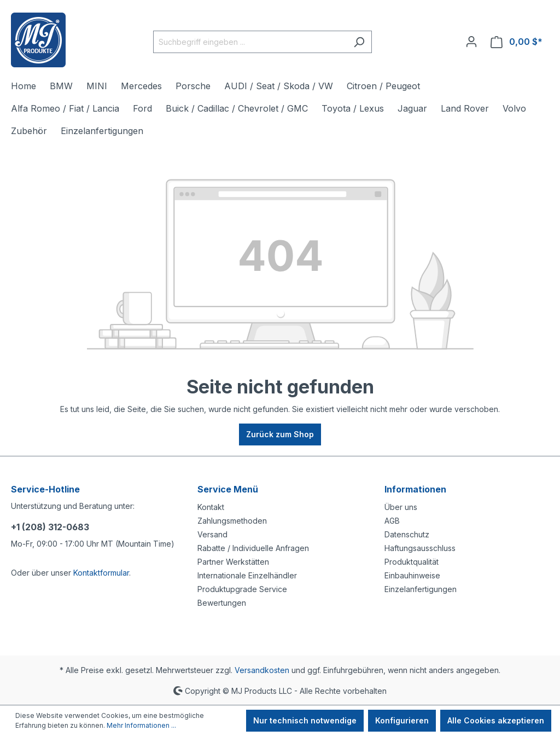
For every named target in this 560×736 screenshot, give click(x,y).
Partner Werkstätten (233, 562)
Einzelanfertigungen (421, 589)
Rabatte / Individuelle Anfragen (253, 548)
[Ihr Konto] (471, 42)
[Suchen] (359, 42)
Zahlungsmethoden (232, 521)
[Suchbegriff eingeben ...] (250, 42)
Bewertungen (222, 603)
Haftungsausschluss (420, 548)
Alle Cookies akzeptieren (496, 720)
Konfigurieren (402, 720)
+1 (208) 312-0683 (50, 527)
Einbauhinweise (412, 575)
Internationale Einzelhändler (247, 575)
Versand (212, 534)
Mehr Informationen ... (141, 725)
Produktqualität (412, 562)
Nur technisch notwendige (305, 720)
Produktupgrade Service (242, 589)
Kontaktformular (101, 573)
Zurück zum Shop (280, 434)
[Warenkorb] (517, 42)
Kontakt (211, 507)
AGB (392, 521)
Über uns (401, 507)
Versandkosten (262, 670)
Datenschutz (407, 534)
